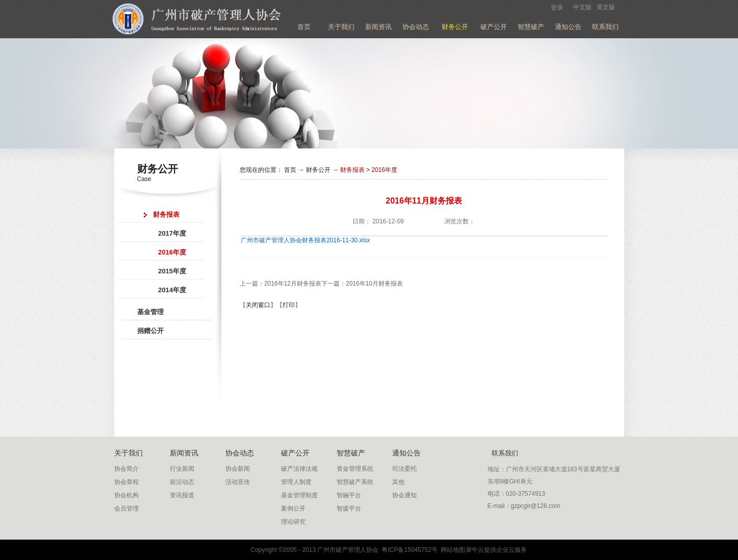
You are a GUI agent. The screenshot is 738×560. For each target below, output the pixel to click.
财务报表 (352, 170)
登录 (557, 8)
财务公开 (318, 170)
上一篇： (281, 284)
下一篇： (362, 284)
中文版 (582, 7)
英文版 (606, 7)
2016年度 (384, 170)
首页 (304, 27)
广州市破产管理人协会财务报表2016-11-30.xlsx (305, 240)
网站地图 (452, 550)
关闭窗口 (258, 305)
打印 (289, 305)
